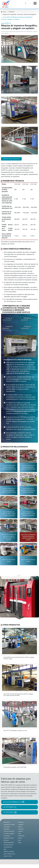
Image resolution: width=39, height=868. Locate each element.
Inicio (4, 12)
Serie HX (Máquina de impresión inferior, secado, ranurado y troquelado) (9, 514)
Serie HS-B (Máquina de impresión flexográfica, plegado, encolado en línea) (28, 467)
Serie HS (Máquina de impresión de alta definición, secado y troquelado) (28, 490)
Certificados (21, 836)
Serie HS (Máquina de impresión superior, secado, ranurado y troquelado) (28, 514)
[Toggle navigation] (35, 3)
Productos (12, 12)
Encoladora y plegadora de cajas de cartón (9, 838)
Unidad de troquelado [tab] (26, 327)
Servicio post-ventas (20, 840)
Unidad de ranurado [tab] (7, 327)
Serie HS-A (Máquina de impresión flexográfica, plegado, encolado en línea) (9, 467)
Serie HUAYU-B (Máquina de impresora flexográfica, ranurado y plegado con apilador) (28, 537)
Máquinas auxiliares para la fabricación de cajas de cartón (9, 854)
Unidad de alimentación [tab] (7, 319)
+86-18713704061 (10, 807)
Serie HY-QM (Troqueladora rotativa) (28, 561)
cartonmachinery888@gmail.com (14, 802)
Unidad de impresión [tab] (26, 319)
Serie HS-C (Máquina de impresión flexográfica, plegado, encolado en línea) (9, 490)
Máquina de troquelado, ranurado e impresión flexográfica (20, 14)
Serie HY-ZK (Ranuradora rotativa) (9, 561)
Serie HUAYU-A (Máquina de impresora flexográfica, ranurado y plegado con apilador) (9, 537)
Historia (20, 827)
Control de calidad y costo (21, 831)
